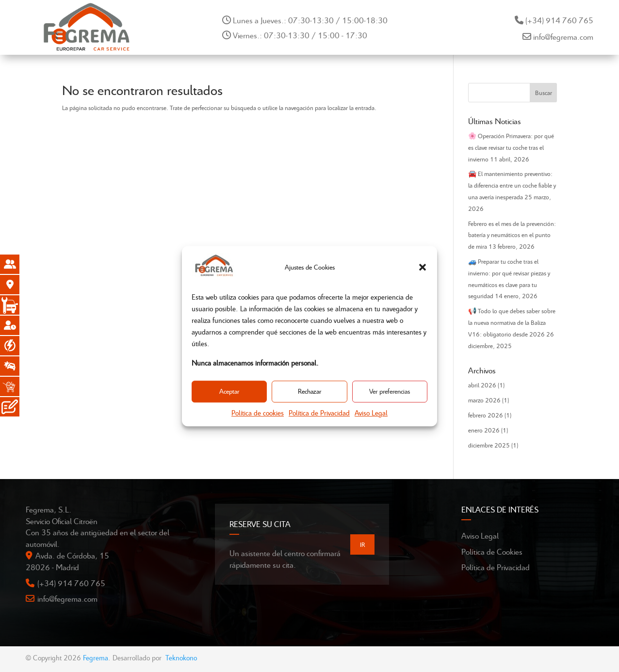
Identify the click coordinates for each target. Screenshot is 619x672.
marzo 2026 (484, 400)
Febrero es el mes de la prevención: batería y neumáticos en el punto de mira (512, 235)
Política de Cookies (492, 552)
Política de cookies (258, 413)
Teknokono (181, 657)
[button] (423, 267)
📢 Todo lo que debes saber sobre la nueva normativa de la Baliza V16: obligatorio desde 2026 (512, 322)
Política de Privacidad (319, 413)
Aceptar (229, 392)
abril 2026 (482, 385)
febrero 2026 (486, 415)
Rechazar (309, 392)
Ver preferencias (390, 392)
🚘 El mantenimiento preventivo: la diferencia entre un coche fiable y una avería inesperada (512, 185)
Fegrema (96, 657)
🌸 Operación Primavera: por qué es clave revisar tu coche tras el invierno (511, 147)
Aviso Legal (371, 413)
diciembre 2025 (489, 445)
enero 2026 (484, 430)
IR (362, 544)
